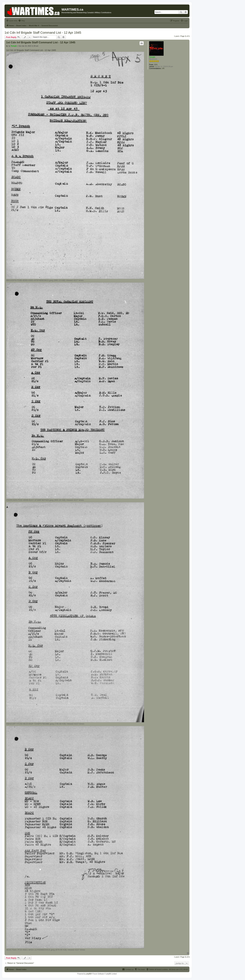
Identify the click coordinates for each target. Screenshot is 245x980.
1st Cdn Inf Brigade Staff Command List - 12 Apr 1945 (43, 33)
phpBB (89, 974)
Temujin (152, 57)
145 (163, 68)
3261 (156, 65)
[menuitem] (22, 21)
